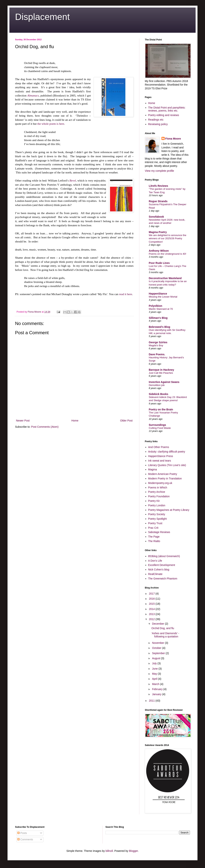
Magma (153, 469)
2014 (152, 609)
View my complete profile (159, 171)
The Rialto (154, 541)
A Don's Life (155, 561)
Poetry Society (157, 514)
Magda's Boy (156, 345)
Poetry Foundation (159, 496)
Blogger (133, 851)
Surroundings (157, 425)
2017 (152, 594)
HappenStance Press (161, 456)
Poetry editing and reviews (164, 115)
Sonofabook (156, 217)
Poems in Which (158, 488)
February (158, 689)
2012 (152, 619)
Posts (22, 833)
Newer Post (23, 421)
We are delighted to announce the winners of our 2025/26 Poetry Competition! (167, 238)
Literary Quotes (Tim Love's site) (167, 465)
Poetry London (157, 505)
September (159, 653)
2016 (152, 599)
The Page (154, 537)
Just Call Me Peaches (161, 373)
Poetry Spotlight (158, 519)
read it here (126, 294)
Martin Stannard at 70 (161, 309)
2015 (152, 604)
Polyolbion (156, 306)
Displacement (42, 17)
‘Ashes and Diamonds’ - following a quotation (165, 635)
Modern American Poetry (163, 474)
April (155, 679)
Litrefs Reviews (158, 186)
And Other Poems (159, 447)
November (158, 643)
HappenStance (158, 294)
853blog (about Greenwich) (164, 556)
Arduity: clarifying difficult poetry (167, 452)
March (156, 684)
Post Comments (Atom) (45, 427)
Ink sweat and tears (160, 461)
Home (75, 421)
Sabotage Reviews (159, 532)
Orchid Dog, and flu (163, 628)
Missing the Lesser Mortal (163, 297)
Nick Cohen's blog (159, 570)
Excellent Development (162, 565)
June (155, 669)
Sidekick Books (159, 394)
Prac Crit (153, 528)
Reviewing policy (158, 124)
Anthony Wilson (159, 251)
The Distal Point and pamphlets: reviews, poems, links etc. (167, 109)
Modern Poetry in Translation (165, 478)
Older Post (126, 421)
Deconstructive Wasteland (165, 278)
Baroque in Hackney (161, 370)
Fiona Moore (173, 139)
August (156, 658)
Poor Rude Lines (159, 263)
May (155, 674)
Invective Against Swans (164, 382)
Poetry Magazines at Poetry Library (169, 510)
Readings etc (156, 120)
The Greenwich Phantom (163, 579)
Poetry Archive (157, 492)
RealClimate (155, 574)
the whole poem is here (51, 124)
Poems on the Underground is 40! (167, 254)
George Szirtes (158, 342)
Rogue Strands (158, 201)
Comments (25, 839)
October (157, 648)
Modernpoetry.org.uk (160, 483)
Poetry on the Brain (161, 409)
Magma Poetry (158, 232)
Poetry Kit (154, 501)
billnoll (109, 851)
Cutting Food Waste (160, 428)
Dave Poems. (157, 354)
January (157, 694)
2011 (152, 701)
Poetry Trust (155, 523)
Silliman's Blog (158, 318)
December (158, 624)
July (155, 663)
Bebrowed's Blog (159, 327)
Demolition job (157, 385)
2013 (152, 614)
